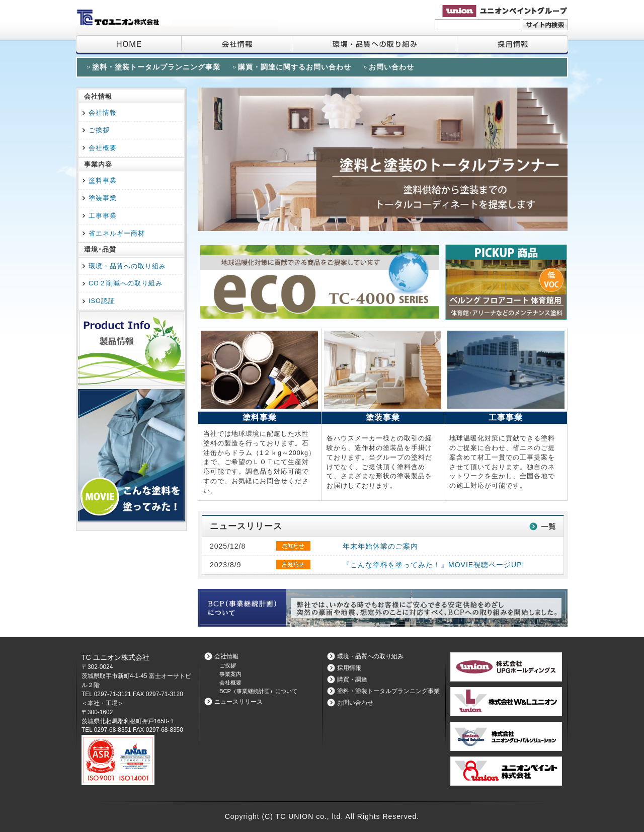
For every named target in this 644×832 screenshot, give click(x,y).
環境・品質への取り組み (374, 45)
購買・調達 (352, 679)
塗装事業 (103, 198)
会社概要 (103, 148)
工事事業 (103, 216)
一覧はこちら (542, 526)
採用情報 (512, 45)
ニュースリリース (238, 702)
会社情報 (236, 45)
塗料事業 (103, 181)
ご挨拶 (99, 130)
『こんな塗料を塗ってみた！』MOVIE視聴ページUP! (433, 565)
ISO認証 (102, 301)
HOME (129, 45)
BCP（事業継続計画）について (258, 691)
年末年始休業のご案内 (380, 546)
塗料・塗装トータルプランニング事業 (156, 67)
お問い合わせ (391, 67)
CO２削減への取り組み (126, 283)
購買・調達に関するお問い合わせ (295, 67)
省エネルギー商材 (117, 234)
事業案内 (230, 674)
